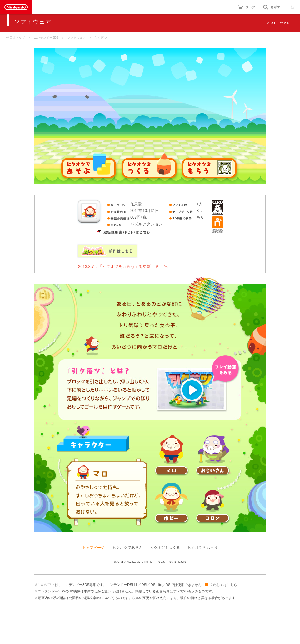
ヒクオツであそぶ (127, 548)
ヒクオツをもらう (203, 548)
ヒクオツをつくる (165, 548)
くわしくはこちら (223, 585)
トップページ (93, 548)
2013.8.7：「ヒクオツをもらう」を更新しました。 (125, 266)
